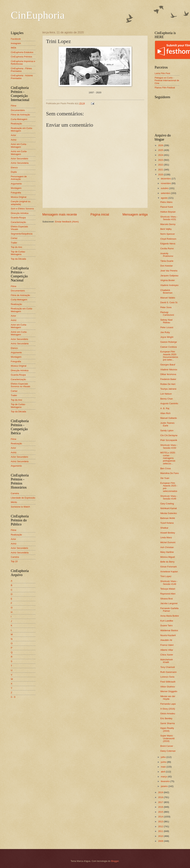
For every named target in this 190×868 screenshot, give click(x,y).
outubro (165, 188)
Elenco (14, 168)
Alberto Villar (167, 650)
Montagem (16, 188)
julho (164, 757)
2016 (161, 807)
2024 (161, 155)
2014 (161, 817)
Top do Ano (16, 247)
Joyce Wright (167, 337)
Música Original (19, 197)
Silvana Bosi (167, 599)
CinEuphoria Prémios (22, 57)
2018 (161, 797)
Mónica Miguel (168, 557)
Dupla (14, 172)
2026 (161, 145)
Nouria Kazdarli (168, 635)
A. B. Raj (165, 408)
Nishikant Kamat (169, 508)
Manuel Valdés (168, 298)
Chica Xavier (167, 655)
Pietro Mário (166, 202)
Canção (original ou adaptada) (21, 203)
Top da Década (19, 259)
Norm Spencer (168, 234)
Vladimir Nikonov (169, 370)
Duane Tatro (166, 625)
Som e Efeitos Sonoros (22, 209)
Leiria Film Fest (162, 73)
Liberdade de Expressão (23, 498)
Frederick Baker (168, 379)
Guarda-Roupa (18, 218)
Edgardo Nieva (168, 244)
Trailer (14, 243)
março (164, 777)
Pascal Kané (167, 207)
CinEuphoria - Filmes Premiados (21, 70)
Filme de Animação (21, 115)
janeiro (165, 786)
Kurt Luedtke (167, 621)
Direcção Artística (20, 213)
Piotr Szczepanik (169, 440)
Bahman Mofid (168, 518)
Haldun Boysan (168, 212)
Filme (14, 106)
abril (163, 772)
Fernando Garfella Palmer (169, 610)
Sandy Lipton (167, 430)
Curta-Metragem (19, 119)
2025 (161, 150)
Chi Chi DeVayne (169, 435)
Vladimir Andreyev (169, 285)
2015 (161, 812)
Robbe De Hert (168, 384)
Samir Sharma (168, 723)
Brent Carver (167, 746)
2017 (161, 802)
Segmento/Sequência (22, 234)
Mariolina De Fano (170, 473)
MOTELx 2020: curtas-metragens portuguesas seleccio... (168, 458)
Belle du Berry (167, 562)
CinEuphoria (38, 15)
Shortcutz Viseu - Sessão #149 (169, 497)
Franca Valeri (167, 645)
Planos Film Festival (165, 88)
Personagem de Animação (19, 178)
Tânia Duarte (167, 261)
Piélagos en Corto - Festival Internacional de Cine (167, 80)
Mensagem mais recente (60, 214)
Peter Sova (166, 307)
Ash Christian (167, 547)
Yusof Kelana (167, 523)
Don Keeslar (167, 266)
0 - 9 (13, 697)
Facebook (16, 39)
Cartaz (14, 238)
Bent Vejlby (166, 229)
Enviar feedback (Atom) (67, 222)
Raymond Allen (168, 594)
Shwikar (164, 528)
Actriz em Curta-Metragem (19, 153)
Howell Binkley (168, 533)
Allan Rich (165, 413)
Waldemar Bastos (169, 630)
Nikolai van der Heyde (168, 698)
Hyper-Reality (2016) (167, 729)
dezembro (166, 179)
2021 (161, 170)
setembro (166, 193)
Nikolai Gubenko (169, 513)
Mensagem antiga (135, 214)
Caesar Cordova (169, 347)
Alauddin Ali (166, 640)
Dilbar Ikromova (168, 374)
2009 (161, 841)
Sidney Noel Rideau (166, 321)
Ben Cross (166, 468)
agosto (165, 198)
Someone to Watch (20, 507)
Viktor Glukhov (168, 687)
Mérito (14, 502)
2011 (161, 831)
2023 (161, 160)
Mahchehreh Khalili (167, 661)
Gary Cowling (167, 504)
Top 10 (14, 561)
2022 (161, 165)
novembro (166, 183)
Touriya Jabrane (168, 389)
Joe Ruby (165, 332)
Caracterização (19, 222)
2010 (161, 836)
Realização (16, 124)
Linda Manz (166, 537)
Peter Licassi (167, 327)
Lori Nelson (166, 394)
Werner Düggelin (169, 691)
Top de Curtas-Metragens (18, 253)
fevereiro (166, 781)
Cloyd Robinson (168, 239)
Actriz (14, 140)
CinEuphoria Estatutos (22, 52)
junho (164, 762)
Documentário (18, 110)
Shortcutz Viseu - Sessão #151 (169, 218)
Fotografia (16, 193)
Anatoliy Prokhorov (167, 255)
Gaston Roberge (169, 342)
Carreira (15, 493)
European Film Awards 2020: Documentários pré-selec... (169, 356)
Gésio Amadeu (168, 713)
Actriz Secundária (20, 163)
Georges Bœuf (168, 365)
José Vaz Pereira (169, 271)
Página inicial (100, 214)
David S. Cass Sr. (169, 302)
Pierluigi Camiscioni (167, 314)
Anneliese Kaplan (169, 572)
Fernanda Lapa (168, 704)
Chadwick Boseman (166, 291)
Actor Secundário (20, 159)
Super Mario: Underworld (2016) (167, 738)
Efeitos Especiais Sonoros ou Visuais (21, 385)
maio (164, 767)
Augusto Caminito (169, 403)
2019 (161, 792)
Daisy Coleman (168, 751)
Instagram (16, 43)
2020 (161, 175)
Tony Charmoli (168, 667)
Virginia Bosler (168, 280)
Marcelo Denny (168, 224)
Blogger (115, 861)
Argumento (16, 184)
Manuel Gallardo (169, 418)
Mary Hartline (167, 552)
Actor (14, 135)
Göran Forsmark (169, 567)
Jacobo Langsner (169, 603)
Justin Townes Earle (167, 424)
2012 (161, 826)
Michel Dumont (168, 542)
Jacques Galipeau (169, 276)
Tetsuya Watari (168, 589)
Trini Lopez (166, 576)
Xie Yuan (165, 478)
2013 (161, 822)
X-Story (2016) (168, 709)
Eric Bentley (166, 718)
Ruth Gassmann (169, 672)
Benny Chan (167, 399)
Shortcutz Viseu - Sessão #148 (169, 583)
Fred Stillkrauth (168, 682)
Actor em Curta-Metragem (19, 145)
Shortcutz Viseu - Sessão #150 (169, 446)
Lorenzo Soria (167, 677)
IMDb (14, 48)
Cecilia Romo (167, 248)
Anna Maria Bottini (170, 616)
